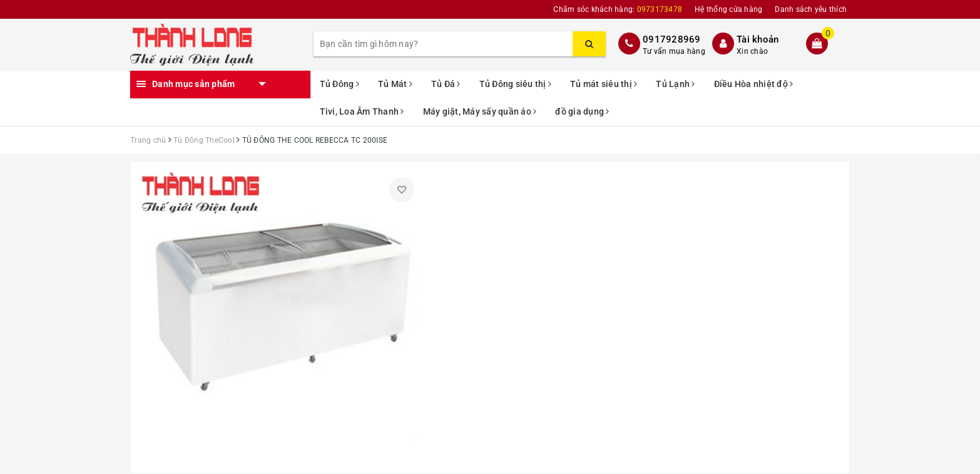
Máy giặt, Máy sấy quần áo (480, 111)
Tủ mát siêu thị (604, 84)
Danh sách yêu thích (811, 9)
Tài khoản (758, 39)
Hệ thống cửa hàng (728, 9)
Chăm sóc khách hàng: (618, 9)
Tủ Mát (395, 84)
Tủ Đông (339, 84)
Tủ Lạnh (675, 84)
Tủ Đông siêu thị (516, 84)
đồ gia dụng (582, 111)
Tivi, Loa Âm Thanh (362, 111)
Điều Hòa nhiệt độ (754, 84)
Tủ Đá (446, 84)
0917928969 (672, 39)
